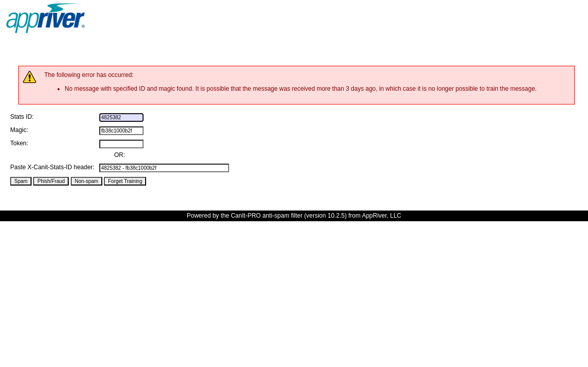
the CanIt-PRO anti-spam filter (261, 216)
